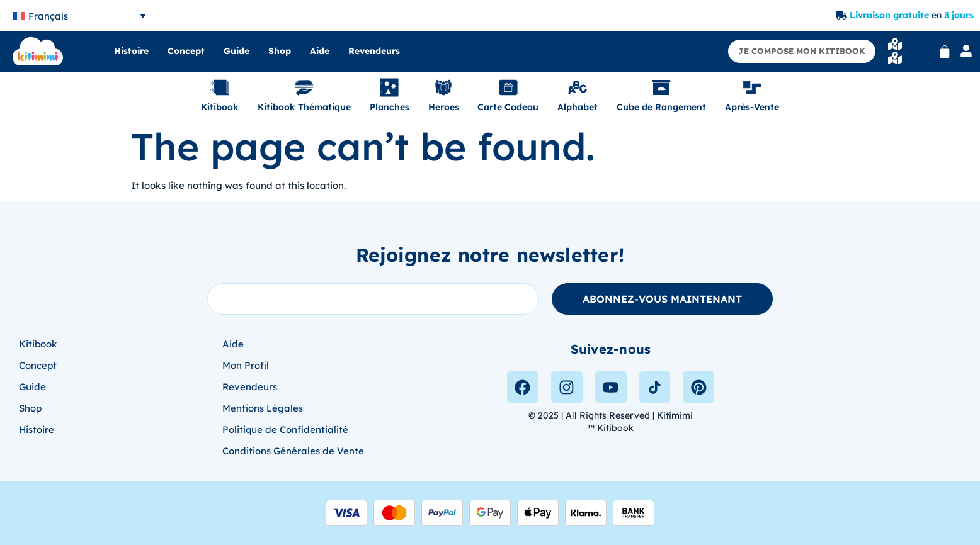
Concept (186, 51)
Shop (280, 51)
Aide (320, 51)
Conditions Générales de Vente (293, 451)
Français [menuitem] (48, 16)
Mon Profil (246, 365)
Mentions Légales (263, 408)
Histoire (131, 51)
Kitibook (38, 344)
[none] (80, 15)
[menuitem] (80, 15)
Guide (236, 51)
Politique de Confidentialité (285, 430)
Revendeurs (374, 51)
